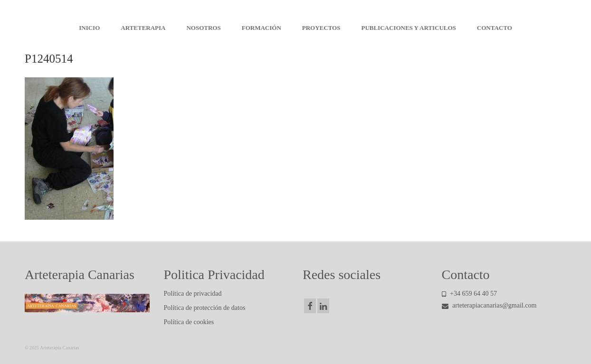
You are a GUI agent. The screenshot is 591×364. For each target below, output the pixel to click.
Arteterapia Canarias (296, 9)
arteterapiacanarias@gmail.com (489, 305)
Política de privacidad (193, 294)
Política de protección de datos (205, 308)
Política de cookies (189, 322)
